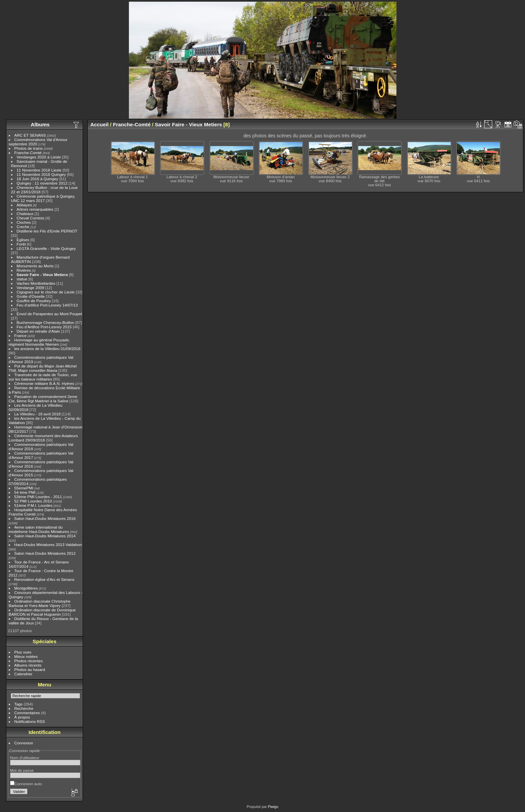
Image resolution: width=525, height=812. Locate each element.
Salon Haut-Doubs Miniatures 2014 (45, 536)
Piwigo (273, 807)
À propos (22, 717)
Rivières (24, 270)
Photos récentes (29, 661)
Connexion (24, 743)
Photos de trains (29, 148)
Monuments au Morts (35, 266)
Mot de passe (22, 770)
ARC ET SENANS (30, 135)
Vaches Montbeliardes (36, 283)
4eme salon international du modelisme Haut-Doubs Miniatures (39, 529)
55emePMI (24, 488)
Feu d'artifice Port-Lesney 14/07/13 (47, 305)
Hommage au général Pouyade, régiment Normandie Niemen (39, 342)
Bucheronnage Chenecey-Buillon (46, 322)
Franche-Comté (28, 153)
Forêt (21, 244)
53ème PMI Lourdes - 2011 (38, 497)
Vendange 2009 (30, 288)
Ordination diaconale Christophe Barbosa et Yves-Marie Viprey (40, 603)
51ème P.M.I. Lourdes (33, 505)
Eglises (23, 240)
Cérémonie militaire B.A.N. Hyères (44, 383)
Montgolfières (26, 588)
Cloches (24, 222)
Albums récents (28, 665)
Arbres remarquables (35, 209)
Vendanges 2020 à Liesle (39, 157)
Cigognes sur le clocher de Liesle (46, 292)
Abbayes (24, 205)
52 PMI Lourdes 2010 (33, 501)
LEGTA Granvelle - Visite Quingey (46, 248)
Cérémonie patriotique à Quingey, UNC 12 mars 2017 (43, 198)
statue (22, 279)
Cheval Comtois (31, 218)
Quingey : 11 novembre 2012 (42, 183)
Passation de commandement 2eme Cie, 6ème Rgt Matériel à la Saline (43, 399)
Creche (23, 227)
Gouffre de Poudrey (34, 301)
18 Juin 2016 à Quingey (37, 179)
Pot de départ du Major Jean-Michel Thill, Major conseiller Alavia (43, 368)
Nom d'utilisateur (25, 758)
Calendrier (23, 674)
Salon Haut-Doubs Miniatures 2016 (45, 518)
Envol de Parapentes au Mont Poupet (50, 314)
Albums (40, 124)
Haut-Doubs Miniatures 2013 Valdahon (48, 545)
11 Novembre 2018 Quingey (41, 174)
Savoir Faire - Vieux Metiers (42, 275)
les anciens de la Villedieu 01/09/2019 (47, 349)
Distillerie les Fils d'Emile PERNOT (47, 231)
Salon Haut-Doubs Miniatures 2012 (45, 553)
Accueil (100, 124)
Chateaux (25, 214)
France (21, 335)
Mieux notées (26, 656)
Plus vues (23, 652)
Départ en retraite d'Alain (39, 331)
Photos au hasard (30, 669)
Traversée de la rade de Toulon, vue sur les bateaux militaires (43, 377)
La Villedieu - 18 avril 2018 (37, 414)
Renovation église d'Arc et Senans (45, 579)
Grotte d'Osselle (31, 296)
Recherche (24, 708)
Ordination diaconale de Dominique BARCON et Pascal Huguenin (42, 612)
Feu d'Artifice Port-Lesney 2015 (44, 327)
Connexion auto (26, 784)
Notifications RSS (30, 721)
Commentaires (27, 713)
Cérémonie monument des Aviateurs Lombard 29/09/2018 (43, 438)
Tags (19, 704)
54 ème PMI (25, 492)
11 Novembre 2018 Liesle (39, 170)
